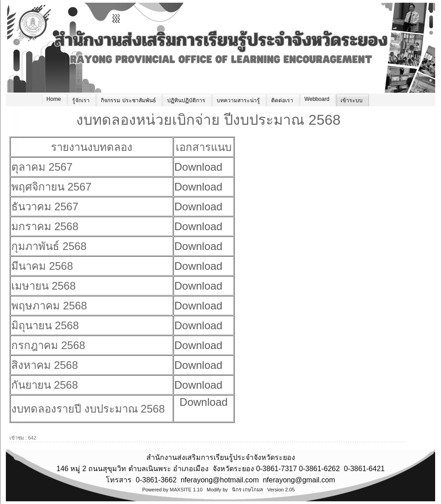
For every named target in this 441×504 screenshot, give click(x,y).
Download (198, 167)
